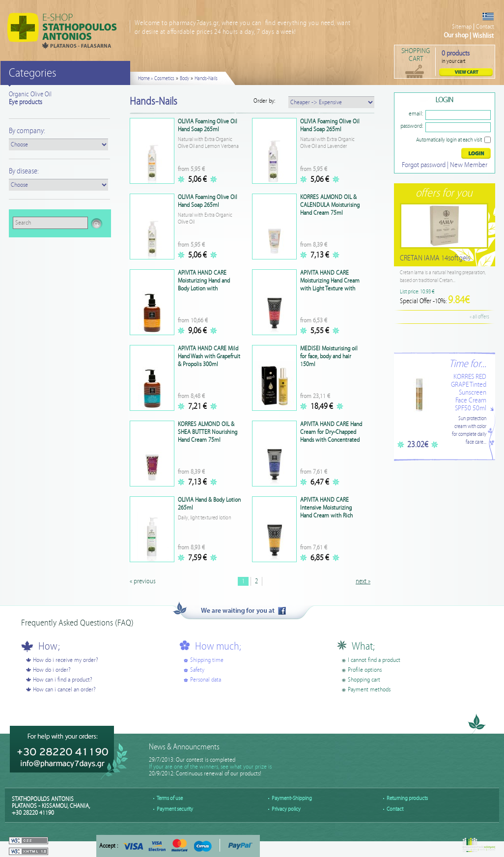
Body (184, 79)
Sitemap (462, 27)
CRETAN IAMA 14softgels (435, 258)
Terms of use (170, 798)
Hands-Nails (206, 79)
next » (363, 581)
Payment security (175, 809)
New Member (469, 165)
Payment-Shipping (292, 798)
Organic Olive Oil (30, 94)
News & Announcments (184, 747)
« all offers (479, 317)
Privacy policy (286, 809)
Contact (485, 27)
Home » (145, 79)
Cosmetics (164, 79)
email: (416, 114)
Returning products (407, 798)
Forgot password (424, 165)
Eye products (26, 102)
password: (412, 126)
